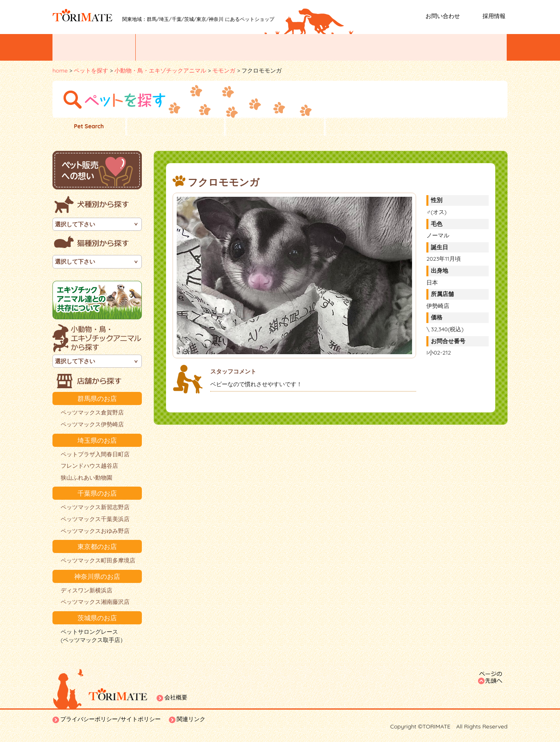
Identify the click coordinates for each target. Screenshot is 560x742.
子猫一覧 (275, 127)
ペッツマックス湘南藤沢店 (95, 602)
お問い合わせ (443, 16)
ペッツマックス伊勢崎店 (92, 424)
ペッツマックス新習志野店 (95, 507)
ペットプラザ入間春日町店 (95, 454)
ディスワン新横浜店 (87, 590)
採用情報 (494, 16)
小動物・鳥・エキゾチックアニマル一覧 (417, 127)
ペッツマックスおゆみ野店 (95, 531)
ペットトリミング (321, 47)
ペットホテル (396, 47)
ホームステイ (470, 47)
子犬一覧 (175, 127)
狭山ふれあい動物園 (87, 478)
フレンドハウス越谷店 (89, 466)
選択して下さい (75, 224)
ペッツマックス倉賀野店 (92, 412)
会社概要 (176, 697)
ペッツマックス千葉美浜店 (95, 519)
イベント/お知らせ (94, 47)
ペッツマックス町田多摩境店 (98, 560)
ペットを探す (173, 47)
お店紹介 (245, 47)
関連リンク (191, 719)
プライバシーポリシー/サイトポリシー (110, 719)
